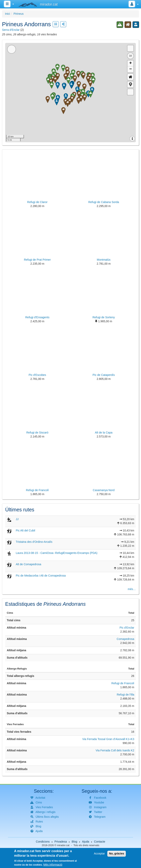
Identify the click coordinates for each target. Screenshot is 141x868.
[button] (130, 84)
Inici (7, 14)
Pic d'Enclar (127, 628)
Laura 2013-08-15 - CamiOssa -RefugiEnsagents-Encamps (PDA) (57, 553)
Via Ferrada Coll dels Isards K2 (115, 750)
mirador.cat (63, 845)
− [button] (131, 69)
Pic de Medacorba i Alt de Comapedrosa (41, 576)
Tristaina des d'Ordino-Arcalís (34, 542)
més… (132, 589)
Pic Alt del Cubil (25, 530)
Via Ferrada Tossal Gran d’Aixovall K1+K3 (108, 739)
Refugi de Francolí (123, 683)
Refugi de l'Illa (126, 695)
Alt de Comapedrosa (29, 564)
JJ (17, 519)
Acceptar (99, 853)
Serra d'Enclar (11, 30)
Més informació (53, 865)
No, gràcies (117, 853)
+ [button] (131, 63)
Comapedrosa (125, 639)
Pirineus (19, 14)
